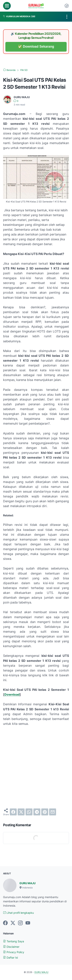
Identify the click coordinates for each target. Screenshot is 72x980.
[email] (53, 812)
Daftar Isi (10, 957)
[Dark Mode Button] (67, 6)
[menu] (7, 6)
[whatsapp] (29, 812)
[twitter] (21, 812)
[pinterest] (45, 812)
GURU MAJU (27, 883)
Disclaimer (11, 947)
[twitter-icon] (13, 923)
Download (12, 694)
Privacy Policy (14, 952)
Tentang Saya (14, 941)
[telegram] (37, 812)
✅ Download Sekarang (36, 47)
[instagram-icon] (20, 923)
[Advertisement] (36, 767)
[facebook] (13, 812)
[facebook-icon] (5, 923)
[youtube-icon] (28, 923)
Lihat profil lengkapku (18, 913)
